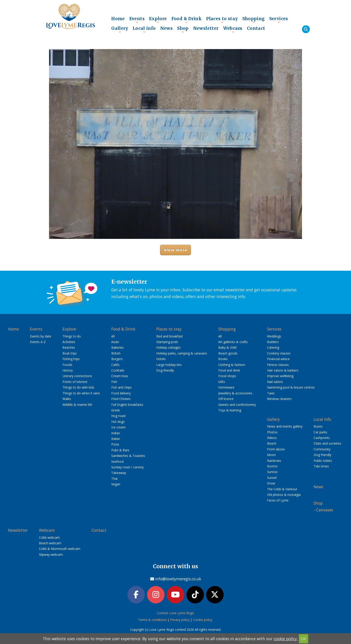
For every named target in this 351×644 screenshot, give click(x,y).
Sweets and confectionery (237, 405)
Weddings (274, 336)
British (116, 353)
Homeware (226, 387)
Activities (69, 342)
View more (175, 250)
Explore (158, 20)
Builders (273, 342)
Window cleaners (279, 399)
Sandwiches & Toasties (128, 456)
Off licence (226, 399)
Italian (116, 439)
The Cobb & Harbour (282, 489)
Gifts (222, 382)
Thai (114, 479)
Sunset (272, 478)
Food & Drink (187, 20)
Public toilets (323, 461)
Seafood (117, 461)
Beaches (69, 347)
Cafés (115, 365)
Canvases (325, 510)
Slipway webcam (51, 554)
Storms (272, 466)
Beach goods (228, 353)
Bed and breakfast (170, 336)
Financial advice (278, 359)
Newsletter (206, 28)
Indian (116, 433)
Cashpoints (322, 438)
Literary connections (77, 376)
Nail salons (275, 382)
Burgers (117, 359)
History (68, 370)
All (113, 336)
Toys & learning (230, 410)
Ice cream (118, 427)
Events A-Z (38, 342)
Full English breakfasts (127, 405)
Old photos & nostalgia (284, 495)
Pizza (115, 444)
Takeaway (119, 473)
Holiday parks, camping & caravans (182, 353)
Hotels (161, 359)
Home (118, 19)
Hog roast (119, 416)
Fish (114, 382)
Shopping (254, 20)
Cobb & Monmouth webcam (60, 549)
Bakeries (118, 347)
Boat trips (70, 353)
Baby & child (227, 347)
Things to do (72, 336)
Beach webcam (50, 543)
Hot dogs (118, 422)
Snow (271, 483)
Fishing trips (71, 359)
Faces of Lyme (278, 500)
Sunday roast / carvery (127, 467)
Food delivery (121, 393)
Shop (183, 29)
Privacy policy (180, 620)
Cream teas (120, 376)
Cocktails (118, 370)
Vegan (116, 484)
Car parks (320, 432)
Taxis (271, 393)
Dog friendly (165, 370)
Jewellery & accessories (235, 393)
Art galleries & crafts (233, 342)
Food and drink (229, 370)
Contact (256, 28)
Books (223, 359)
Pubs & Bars (120, 450)
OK (304, 639)
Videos (272, 438)
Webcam (233, 29)
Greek (116, 410)
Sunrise (272, 472)
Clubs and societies (327, 443)
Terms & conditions (152, 620)
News (167, 28)
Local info (144, 29)
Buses (318, 426)
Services (279, 20)
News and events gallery (285, 426)
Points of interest (75, 382)
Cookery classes (279, 353)
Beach (272, 443)
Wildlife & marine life (77, 405)
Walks (67, 399)
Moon (271, 455)
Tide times (321, 466)
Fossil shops (227, 376)
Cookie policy (203, 620)
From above (276, 449)
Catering (273, 347)
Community (322, 449)
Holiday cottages (168, 347)
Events (137, 20)
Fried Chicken (121, 399)
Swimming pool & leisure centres (291, 387)
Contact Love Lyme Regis (175, 613)
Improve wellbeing (280, 376)
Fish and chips (121, 387)
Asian (115, 342)
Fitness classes (278, 365)
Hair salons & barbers (283, 370)
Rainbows (274, 461)
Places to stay (222, 20)
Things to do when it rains (81, 393)
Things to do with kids (78, 387)
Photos (272, 432)
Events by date (41, 336)
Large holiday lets (169, 365)
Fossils (67, 365)
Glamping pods (167, 342)
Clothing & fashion (232, 365)
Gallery (120, 29)
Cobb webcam (49, 537)
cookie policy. (286, 639)
